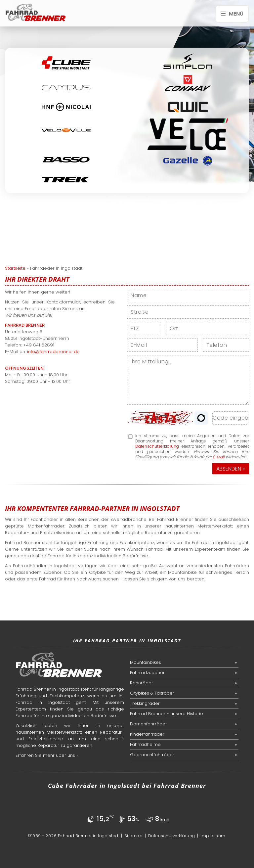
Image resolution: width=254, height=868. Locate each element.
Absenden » (231, 469)
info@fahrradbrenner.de (53, 352)
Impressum (213, 836)
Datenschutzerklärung (157, 446)
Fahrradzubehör (147, 673)
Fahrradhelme (145, 744)
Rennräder (142, 683)
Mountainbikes (146, 662)
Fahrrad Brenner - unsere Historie (167, 714)
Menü (232, 14)
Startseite (15, 268)
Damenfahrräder (148, 724)
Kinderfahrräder (147, 734)
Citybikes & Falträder (152, 693)
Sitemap (134, 836)
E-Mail (219, 457)
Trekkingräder (145, 703)
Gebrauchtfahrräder (152, 755)
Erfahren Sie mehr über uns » (47, 755)
